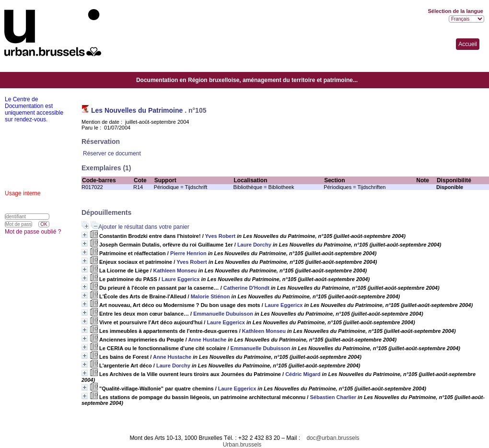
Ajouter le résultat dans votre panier (144, 227)
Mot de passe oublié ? (33, 232)
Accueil (468, 44)
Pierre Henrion (188, 253)
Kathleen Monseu (175, 271)
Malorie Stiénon (210, 296)
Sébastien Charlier (333, 397)
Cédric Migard (303, 374)
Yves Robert (221, 236)
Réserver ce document (112, 153)
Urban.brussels (242, 445)
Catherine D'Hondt (246, 288)
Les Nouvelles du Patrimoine (137, 110)
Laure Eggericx (180, 279)
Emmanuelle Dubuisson (223, 314)
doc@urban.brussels (333, 438)
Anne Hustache (207, 340)
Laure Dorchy (254, 245)
